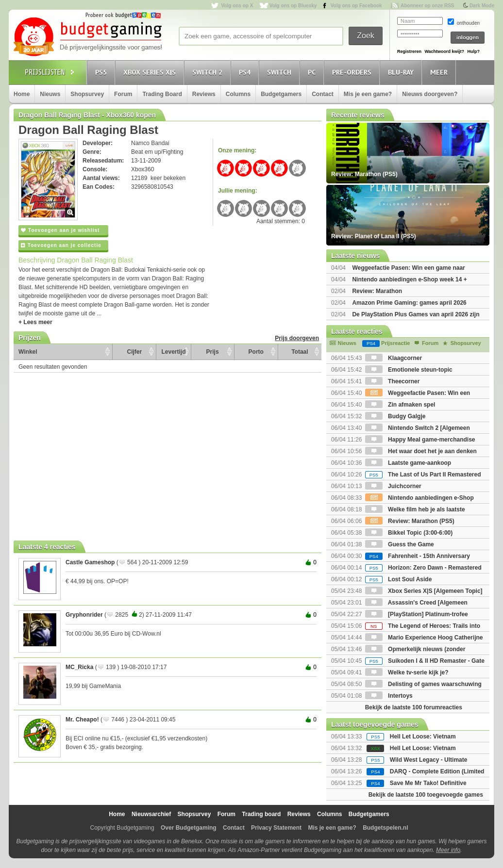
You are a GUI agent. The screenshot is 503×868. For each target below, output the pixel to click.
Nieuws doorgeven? (430, 94)
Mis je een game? (368, 94)
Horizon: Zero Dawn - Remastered (423, 568)
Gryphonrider (84, 615)
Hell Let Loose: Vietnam (423, 737)
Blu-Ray (402, 72)
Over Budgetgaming (189, 828)
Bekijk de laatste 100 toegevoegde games (426, 795)
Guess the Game (400, 544)
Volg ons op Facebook (356, 6)
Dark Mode (482, 6)
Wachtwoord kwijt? (444, 51)
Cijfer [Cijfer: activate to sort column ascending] (135, 352)
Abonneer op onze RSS (428, 6)
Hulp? (473, 51)
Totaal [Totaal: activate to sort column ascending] (300, 352)
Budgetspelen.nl (385, 828)
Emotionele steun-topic (409, 370)
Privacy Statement (276, 828)
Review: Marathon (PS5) (410, 521)
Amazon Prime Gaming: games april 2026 (409, 303)
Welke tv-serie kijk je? (407, 672)
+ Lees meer (35, 322)
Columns (238, 94)
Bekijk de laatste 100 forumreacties (414, 707)
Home (22, 94)
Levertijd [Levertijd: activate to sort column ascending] (173, 352)
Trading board (261, 814)
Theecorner (393, 381)
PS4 (246, 72)
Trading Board (162, 94)
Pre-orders (353, 72)
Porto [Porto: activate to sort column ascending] (256, 352)
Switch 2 (209, 72)
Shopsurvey (87, 94)
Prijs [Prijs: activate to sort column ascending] (213, 352)
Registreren (409, 51)
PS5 (102, 72)
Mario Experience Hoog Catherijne (424, 638)
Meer (440, 72)
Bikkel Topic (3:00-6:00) (409, 533)
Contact (323, 94)
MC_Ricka (79, 667)
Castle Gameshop (90, 562)
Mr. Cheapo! (82, 720)
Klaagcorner (394, 358)
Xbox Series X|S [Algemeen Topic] (424, 591)
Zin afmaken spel (400, 405)
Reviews (204, 94)
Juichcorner (393, 486)
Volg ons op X (237, 6)
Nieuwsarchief (151, 814)
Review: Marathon (377, 291)
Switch (281, 72)
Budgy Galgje (395, 416)
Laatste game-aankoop (408, 463)
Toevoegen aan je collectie (61, 245)
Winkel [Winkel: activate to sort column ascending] (28, 352)
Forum (123, 94)
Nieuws (50, 94)
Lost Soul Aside (399, 579)
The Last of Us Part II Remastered (423, 475)
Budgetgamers (281, 94)
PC (313, 72)
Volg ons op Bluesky (293, 6)
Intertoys (389, 696)
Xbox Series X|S (151, 72)
